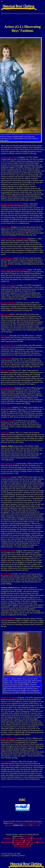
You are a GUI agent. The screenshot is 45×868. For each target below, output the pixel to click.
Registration (23, 844)
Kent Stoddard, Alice (9, 464)
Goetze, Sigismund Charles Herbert (14, 239)
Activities (18, 838)
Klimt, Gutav (6, 477)
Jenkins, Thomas (7, 421)
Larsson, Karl (6, 574)
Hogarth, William (7, 388)
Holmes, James (6, 407)
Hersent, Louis (6, 370)
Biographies (27, 838)
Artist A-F (10, 825)
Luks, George (6, 762)
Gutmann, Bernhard (8, 303)
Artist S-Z (35, 825)
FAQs (26, 842)
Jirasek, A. (5, 432)
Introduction (9, 838)
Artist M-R (27, 825)
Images (40, 842)
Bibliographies (7, 842)
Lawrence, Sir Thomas (9, 698)
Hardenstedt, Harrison (9, 345)
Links (15, 844)
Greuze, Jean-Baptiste (9, 285)
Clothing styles (18, 840)
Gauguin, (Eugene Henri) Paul (12, 204)
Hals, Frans (5, 314)
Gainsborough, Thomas (9, 157)
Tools (30, 844)
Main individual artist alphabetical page (27, 823)
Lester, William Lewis (9, 738)
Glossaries (33, 842)
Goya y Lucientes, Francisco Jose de (14, 270)
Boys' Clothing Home (22, 846)
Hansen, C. (5, 336)
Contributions (18, 842)
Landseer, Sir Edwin (8, 551)
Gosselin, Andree (7, 258)
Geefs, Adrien (6, 227)
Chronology (36, 838)
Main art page (27, 836)
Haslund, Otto (6, 359)
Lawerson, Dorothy (8, 619)
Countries (28, 840)
